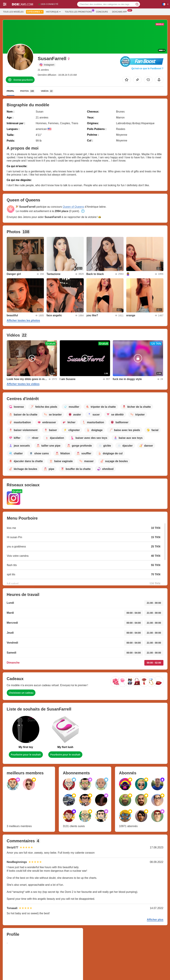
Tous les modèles (13, 12)
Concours (102, 12)
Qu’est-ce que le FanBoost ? (147, 68)
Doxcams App (120, 11)
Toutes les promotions (79, 11)
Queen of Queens (73, 207)
